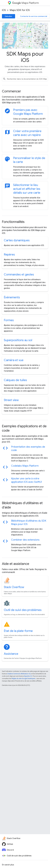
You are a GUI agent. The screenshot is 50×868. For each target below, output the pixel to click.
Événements (12, 297)
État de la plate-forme (18, 631)
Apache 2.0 (28, 676)
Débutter (9, 16)
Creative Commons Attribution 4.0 (19, 674)
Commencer (11, 91)
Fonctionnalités (13, 222)
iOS (4, 10)
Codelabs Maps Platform (25, 466)
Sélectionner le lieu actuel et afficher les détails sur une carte (27, 189)
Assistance (11, 654)
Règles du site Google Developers (23, 678)
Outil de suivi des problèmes (23, 610)
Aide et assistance (16, 564)
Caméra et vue (14, 360)
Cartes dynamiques (17, 240)
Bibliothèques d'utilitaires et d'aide (22, 505)
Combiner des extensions (25, 540)
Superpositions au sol (18, 340)
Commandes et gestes (19, 274)
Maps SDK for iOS (20, 10)
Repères (9, 255)
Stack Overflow (14, 587)
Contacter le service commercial (34, 16)
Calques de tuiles (15, 380)
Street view (11, 400)
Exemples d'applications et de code (24, 428)
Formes (9, 320)
